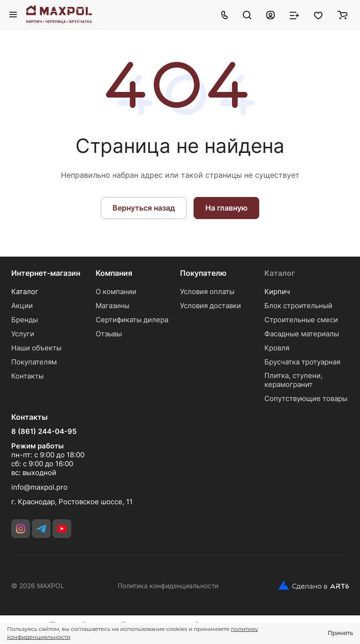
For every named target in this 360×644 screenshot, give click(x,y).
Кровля (277, 348)
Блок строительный (298, 306)
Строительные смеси (301, 320)
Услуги (23, 334)
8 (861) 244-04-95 (44, 432)
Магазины (112, 306)
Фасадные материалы (302, 334)
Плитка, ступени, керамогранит (293, 380)
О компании (116, 292)
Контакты (27, 376)
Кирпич (277, 292)
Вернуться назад (144, 208)
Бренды (25, 320)
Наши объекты (36, 348)
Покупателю (203, 273)
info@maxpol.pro (39, 487)
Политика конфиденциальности (168, 586)
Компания (114, 273)
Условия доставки (210, 306)
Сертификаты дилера (132, 320)
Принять (340, 633)
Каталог (25, 292)
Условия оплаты (207, 292)
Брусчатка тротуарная (302, 362)
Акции (22, 306)
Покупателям (34, 362)
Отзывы (109, 334)
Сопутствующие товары (306, 398)
